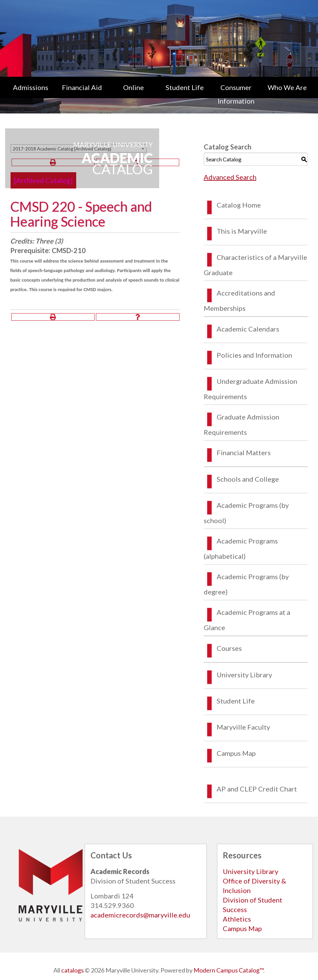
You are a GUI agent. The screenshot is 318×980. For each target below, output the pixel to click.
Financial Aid (82, 87)
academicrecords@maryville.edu (140, 915)
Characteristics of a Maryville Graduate (255, 265)
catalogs (72, 970)
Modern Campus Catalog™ (228, 970)
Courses (229, 648)
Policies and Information (254, 355)
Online (133, 87)
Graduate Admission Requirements (241, 424)
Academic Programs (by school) (246, 513)
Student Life (185, 87)
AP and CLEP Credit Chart (257, 789)
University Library (244, 675)
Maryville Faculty (243, 727)
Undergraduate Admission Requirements (250, 389)
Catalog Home (239, 205)
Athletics (237, 919)
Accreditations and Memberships (239, 300)
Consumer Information (236, 94)
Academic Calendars (248, 329)
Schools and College (248, 479)
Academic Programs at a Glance (247, 620)
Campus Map (236, 753)
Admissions (31, 87)
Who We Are (287, 87)
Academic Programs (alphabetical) (241, 548)
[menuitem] (31, 94)
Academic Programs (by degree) (246, 584)
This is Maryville (242, 231)
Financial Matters (244, 452)
